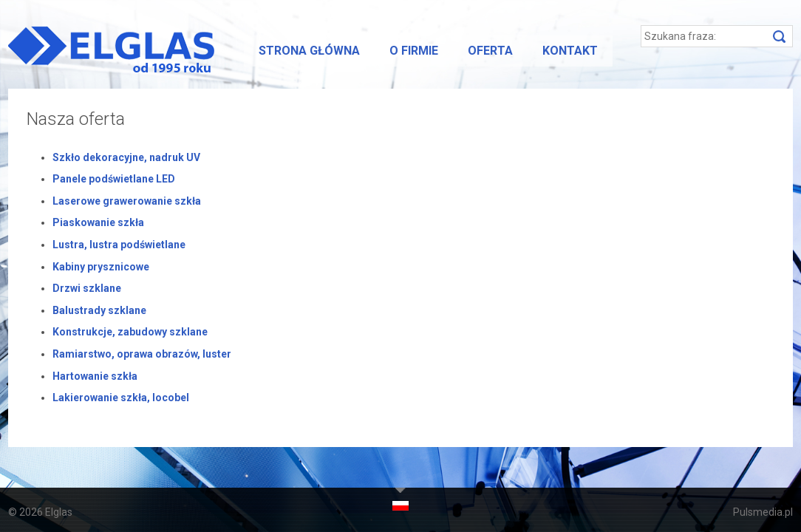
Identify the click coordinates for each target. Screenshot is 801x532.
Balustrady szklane (99, 310)
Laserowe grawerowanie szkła (127, 201)
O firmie (414, 51)
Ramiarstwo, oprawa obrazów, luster (142, 354)
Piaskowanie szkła (98, 222)
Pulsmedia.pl (763, 512)
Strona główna (309, 51)
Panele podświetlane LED (114, 179)
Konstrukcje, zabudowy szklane (130, 332)
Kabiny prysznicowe (101, 267)
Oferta (490, 51)
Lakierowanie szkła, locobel (121, 398)
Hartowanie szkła (95, 376)
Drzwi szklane (87, 288)
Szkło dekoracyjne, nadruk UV (126, 157)
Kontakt (570, 51)
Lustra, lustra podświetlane (119, 245)
